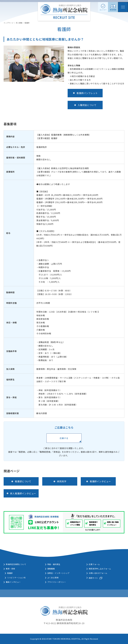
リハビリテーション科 (16, 578)
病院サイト (93, 578)
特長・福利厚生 (54, 564)
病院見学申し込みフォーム (100, 569)
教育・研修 (10, 569)
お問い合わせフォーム (98, 573)
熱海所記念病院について (16, 564)
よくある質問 (53, 578)
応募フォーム (94, 564)
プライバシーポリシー (57, 582)
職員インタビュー (13, 582)
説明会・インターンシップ (58, 573)
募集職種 (51, 569)
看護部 (10, 573)
